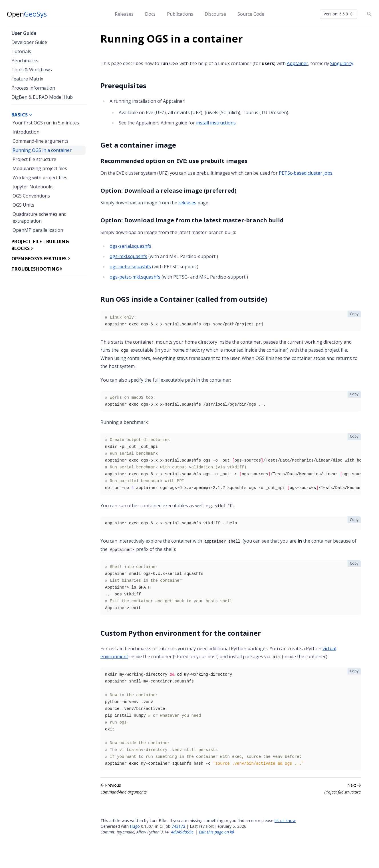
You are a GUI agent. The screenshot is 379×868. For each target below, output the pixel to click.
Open (27, 14)
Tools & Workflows (32, 70)
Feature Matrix (27, 79)
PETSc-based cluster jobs (306, 173)
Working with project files (40, 178)
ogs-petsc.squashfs (130, 267)
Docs (150, 14)
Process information (33, 88)
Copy (354, 314)
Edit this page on (216, 832)
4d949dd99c (182, 832)
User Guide (24, 33)
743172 (178, 826)
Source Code (251, 14)
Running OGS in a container (42, 150)
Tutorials (21, 51)
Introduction (26, 132)
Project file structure (34, 159)
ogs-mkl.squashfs (128, 256)
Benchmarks (25, 61)
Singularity (342, 63)
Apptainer (298, 63)
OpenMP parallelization (38, 230)
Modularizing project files (40, 168)
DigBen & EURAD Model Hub (42, 97)
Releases (124, 14)
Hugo (135, 826)
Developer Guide (29, 42)
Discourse (215, 14)
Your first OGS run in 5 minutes (46, 123)
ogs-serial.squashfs (130, 246)
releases (187, 203)
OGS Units (23, 205)
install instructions (216, 123)
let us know (285, 820)
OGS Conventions (31, 196)
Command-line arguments (41, 141)
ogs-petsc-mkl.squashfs (135, 277)
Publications (180, 14)
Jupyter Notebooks (33, 187)
